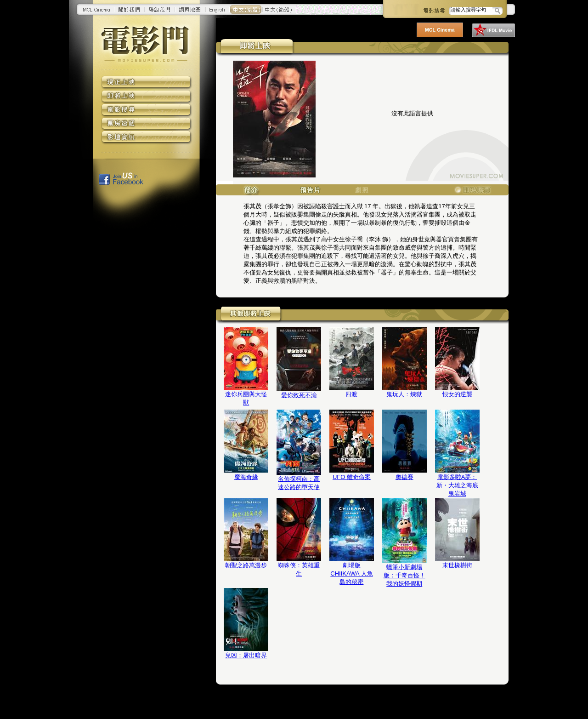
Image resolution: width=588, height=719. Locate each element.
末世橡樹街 (457, 565)
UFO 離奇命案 (352, 477)
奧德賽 (404, 477)
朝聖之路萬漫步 (246, 565)
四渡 (351, 394)
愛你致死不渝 (299, 395)
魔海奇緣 (246, 477)
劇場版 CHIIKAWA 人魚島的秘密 (351, 573)
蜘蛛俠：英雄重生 (299, 569)
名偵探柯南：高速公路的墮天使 (299, 483)
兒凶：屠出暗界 (246, 655)
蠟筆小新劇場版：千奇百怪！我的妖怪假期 (404, 575)
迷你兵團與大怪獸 (246, 398)
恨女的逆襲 (457, 394)
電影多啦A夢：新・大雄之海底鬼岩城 (457, 485)
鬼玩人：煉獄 (404, 394)
